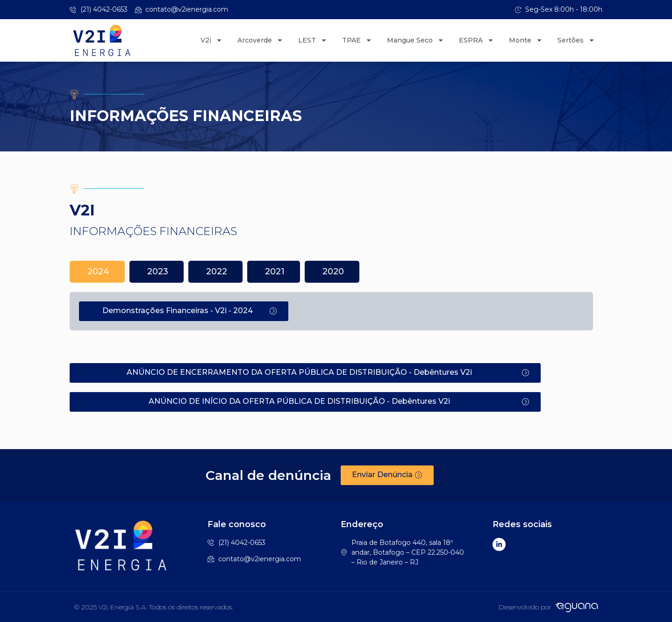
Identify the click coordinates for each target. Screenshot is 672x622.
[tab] (97, 272)
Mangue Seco (415, 40)
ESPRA (476, 40)
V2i (211, 40)
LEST (313, 40)
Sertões (576, 40)
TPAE (357, 40)
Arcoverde (260, 40)
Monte (526, 40)
